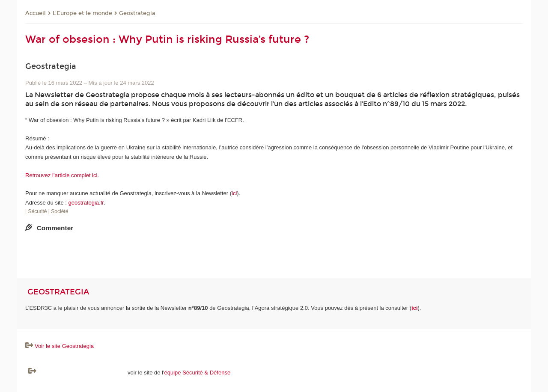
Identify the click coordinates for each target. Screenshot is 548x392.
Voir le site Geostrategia (64, 346)
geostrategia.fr (86, 203)
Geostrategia (137, 13)
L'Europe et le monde (82, 13)
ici (234, 193)
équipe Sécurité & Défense (198, 373)
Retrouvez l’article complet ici (61, 175)
